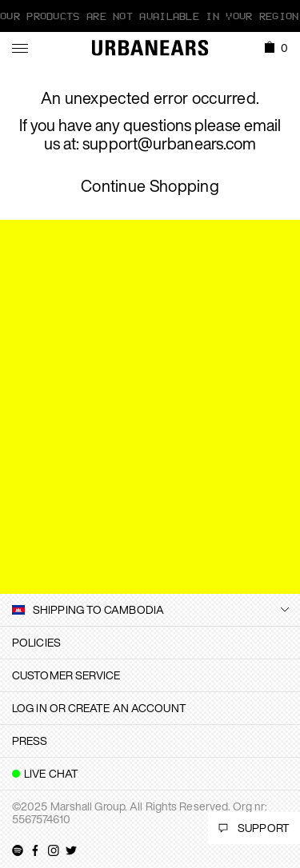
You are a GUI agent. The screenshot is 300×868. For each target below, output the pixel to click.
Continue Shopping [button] (150, 187)
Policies (36, 642)
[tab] (150, 643)
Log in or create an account (99, 708)
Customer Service (66, 675)
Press (30, 741)
